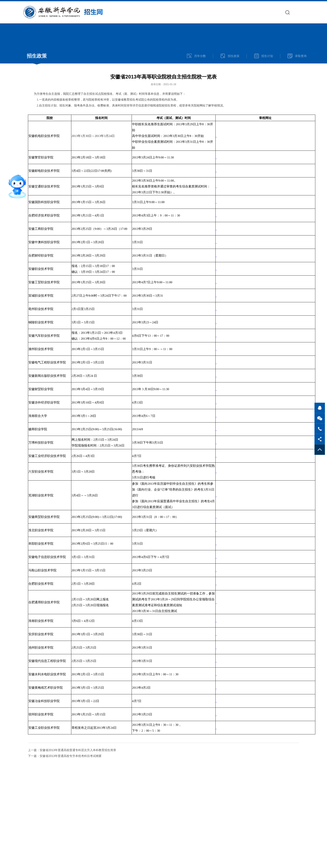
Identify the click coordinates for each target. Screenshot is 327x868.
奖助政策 (311, 12)
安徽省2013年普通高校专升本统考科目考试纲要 (71, 756)
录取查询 (291, 12)
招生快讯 (214, 12)
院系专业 (233, 12)
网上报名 (272, 12)
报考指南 (252, 12)
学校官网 (194, 12)
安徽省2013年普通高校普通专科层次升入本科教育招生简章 (78, 750)
